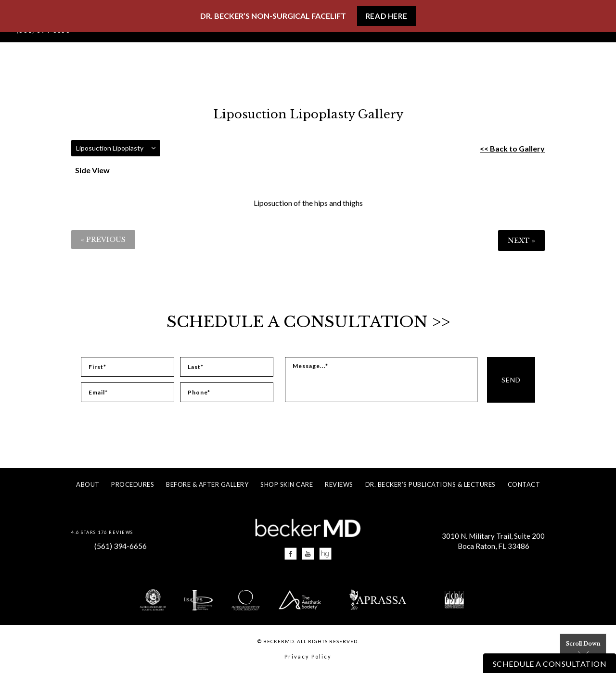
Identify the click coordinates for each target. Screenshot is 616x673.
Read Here (386, 16)
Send (511, 380)
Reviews (339, 484)
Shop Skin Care (287, 484)
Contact (524, 484)
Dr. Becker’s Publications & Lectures (430, 484)
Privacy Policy (308, 656)
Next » (521, 241)
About (88, 484)
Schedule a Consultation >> (308, 322)
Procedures (133, 484)
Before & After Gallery (207, 484)
